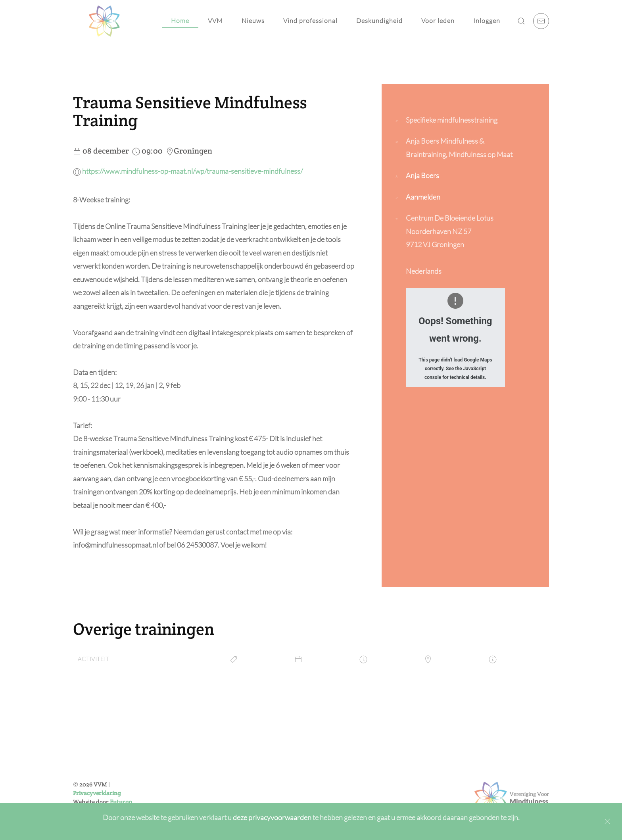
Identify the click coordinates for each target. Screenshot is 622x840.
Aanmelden (423, 197)
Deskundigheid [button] (379, 21)
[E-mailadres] (283, 778)
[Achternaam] (283, 761)
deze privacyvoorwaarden (273, 817)
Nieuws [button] (253, 21)
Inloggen (487, 21)
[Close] (607, 821)
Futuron (121, 802)
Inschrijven (283, 800)
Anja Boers (422, 175)
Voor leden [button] (438, 21)
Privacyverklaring (97, 793)
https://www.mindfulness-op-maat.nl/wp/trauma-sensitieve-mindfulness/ (192, 171)
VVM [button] (215, 21)
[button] (521, 21)
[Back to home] (104, 21)
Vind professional (310, 21)
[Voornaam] (283, 744)
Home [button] (180, 21)
